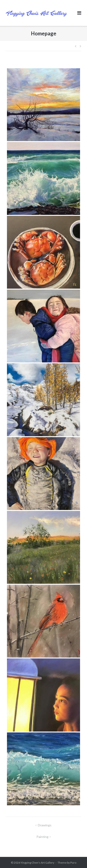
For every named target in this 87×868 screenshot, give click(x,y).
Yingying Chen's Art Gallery (37, 863)
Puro (73, 863)
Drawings (45, 825)
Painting (42, 837)
